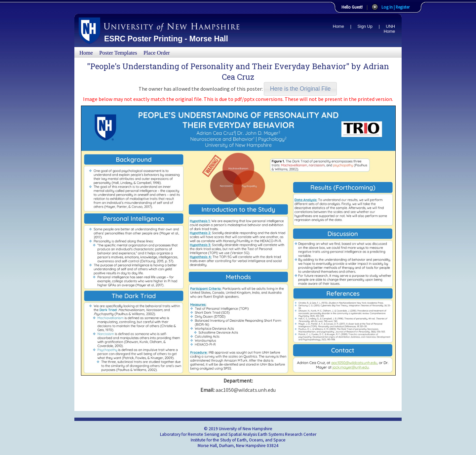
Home (338, 26)
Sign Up (365, 26)
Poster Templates (118, 53)
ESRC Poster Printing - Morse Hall (166, 39)
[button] (300, 89)
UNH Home (389, 29)
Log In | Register (396, 7)
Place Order (157, 53)
